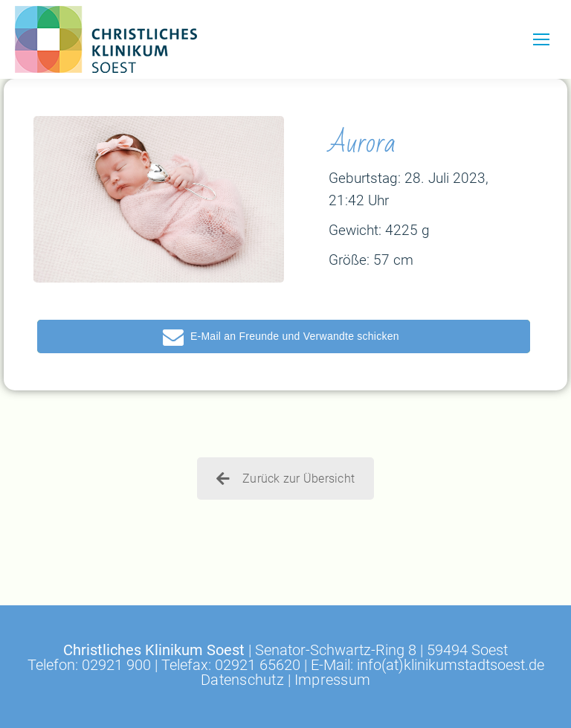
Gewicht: (355, 230)
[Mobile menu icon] (541, 39)
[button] (284, 336)
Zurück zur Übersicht (285, 479)
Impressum (332, 680)
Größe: (349, 260)
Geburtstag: (365, 178)
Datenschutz (242, 680)
